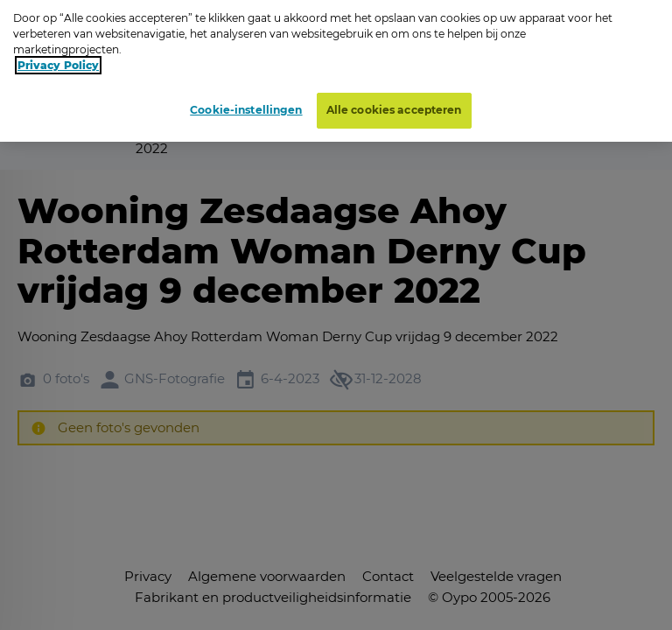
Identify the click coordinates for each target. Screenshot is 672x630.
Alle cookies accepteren (394, 104)
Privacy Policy (58, 59)
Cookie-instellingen (246, 104)
